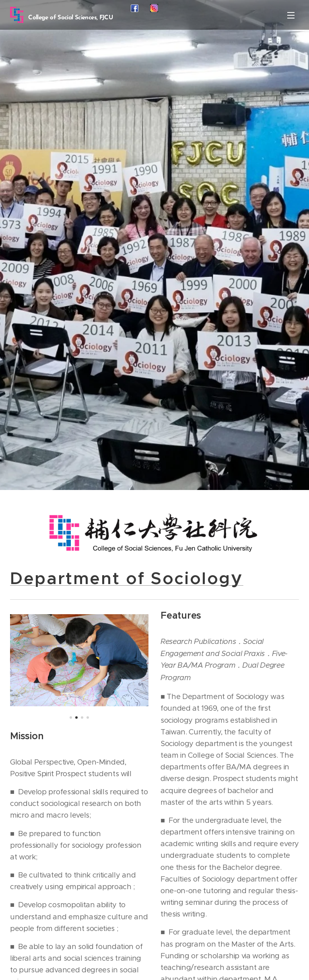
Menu (291, 15)
